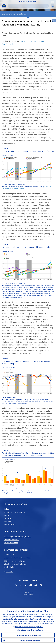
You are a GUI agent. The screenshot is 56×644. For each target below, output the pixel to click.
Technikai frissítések (12, 540)
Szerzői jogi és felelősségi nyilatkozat (18, 537)
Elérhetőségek (10, 524)
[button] (52, 2)
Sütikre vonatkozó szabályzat (15, 561)
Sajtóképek (8, 518)
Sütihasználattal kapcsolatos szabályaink (29, 630)
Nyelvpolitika (9, 567)
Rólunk (7, 509)
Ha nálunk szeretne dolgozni (15, 512)
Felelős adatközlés (11, 543)
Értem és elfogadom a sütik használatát (29, 635)
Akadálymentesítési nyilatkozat (16, 564)
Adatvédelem (9, 555)
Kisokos (7, 515)
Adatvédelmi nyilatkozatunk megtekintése (29, 627)
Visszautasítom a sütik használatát (29, 640)
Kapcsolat (8, 521)
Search (47, 6)
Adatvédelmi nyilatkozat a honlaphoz (18, 558)
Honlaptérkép (10, 572)
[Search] (27, 6)
